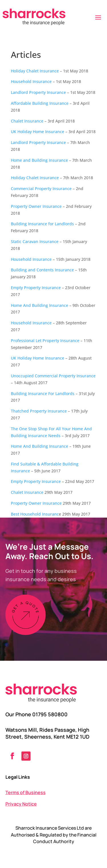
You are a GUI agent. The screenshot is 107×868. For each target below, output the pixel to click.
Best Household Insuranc (35, 514)
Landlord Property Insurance (38, 92)
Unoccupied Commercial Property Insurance (53, 376)
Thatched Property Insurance (39, 411)
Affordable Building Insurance (40, 103)
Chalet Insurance (27, 121)
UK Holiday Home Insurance (38, 132)
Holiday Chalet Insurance (35, 71)
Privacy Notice (21, 804)
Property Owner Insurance (36, 206)
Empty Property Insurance (36, 288)
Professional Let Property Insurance (45, 341)
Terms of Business (26, 792)
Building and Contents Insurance (42, 270)
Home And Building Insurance (40, 305)
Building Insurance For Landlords (43, 393)
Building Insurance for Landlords (42, 224)
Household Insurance (31, 81)
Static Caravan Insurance (35, 241)
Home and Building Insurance (39, 160)
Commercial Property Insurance (41, 189)
